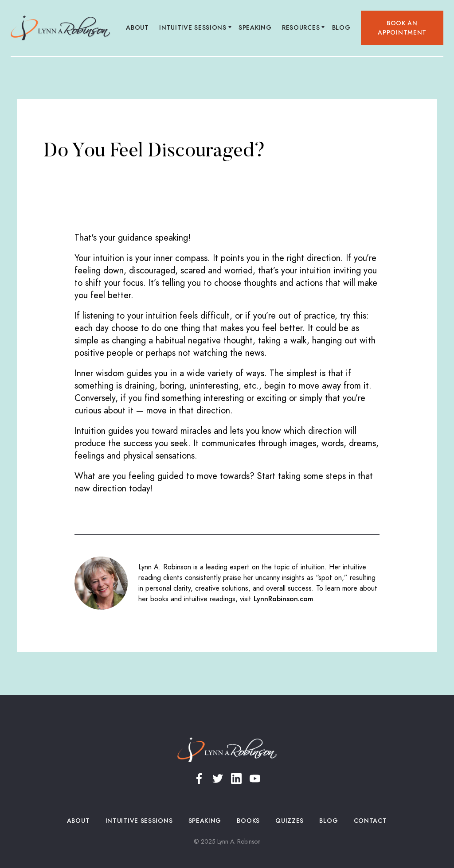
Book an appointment (402, 28)
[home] (61, 28)
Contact (370, 821)
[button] (194, 28)
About (138, 28)
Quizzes (290, 821)
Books (249, 821)
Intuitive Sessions (139, 821)
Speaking (255, 28)
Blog (341, 28)
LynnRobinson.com (283, 599)
